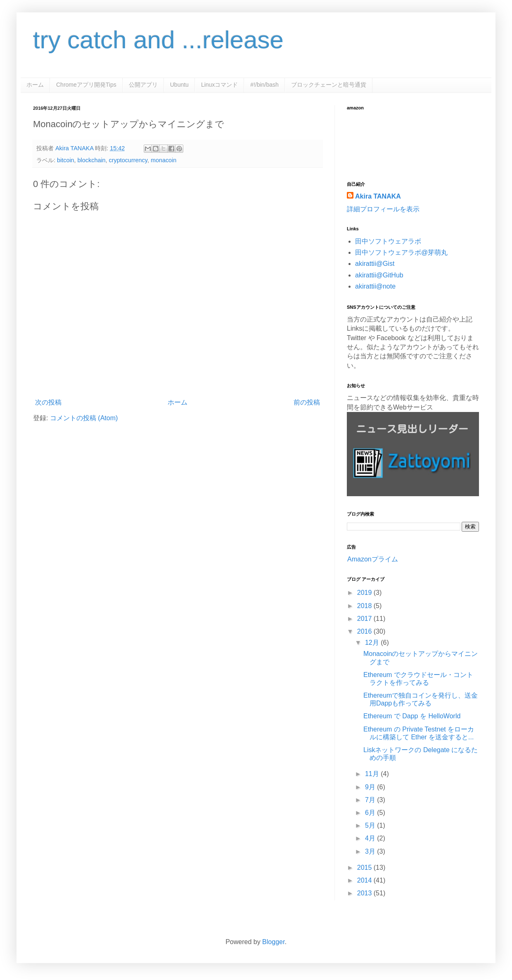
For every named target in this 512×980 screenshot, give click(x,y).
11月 (373, 774)
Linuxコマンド (219, 85)
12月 (373, 643)
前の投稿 (307, 402)
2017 (365, 619)
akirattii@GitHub (379, 275)
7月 (371, 800)
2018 (365, 606)
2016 (365, 631)
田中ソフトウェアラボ (388, 241)
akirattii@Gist (375, 264)
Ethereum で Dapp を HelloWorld (412, 716)
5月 (371, 825)
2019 (365, 593)
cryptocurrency (128, 160)
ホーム (35, 85)
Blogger (273, 942)
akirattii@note (375, 286)
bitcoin (66, 160)
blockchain (92, 160)
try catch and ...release (158, 40)
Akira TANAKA (378, 196)
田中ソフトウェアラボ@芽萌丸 (401, 252)
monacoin (164, 160)
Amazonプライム (372, 559)
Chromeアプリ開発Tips (86, 85)
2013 (365, 893)
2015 (365, 868)
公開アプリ (143, 85)
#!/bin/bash (264, 85)
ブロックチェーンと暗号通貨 (329, 85)
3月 (371, 851)
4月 (371, 838)
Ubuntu (179, 85)
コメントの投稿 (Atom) (84, 418)
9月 (371, 787)
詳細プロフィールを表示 (383, 209)
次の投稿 (48, 402)
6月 (371, 813)
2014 (365, 880)
